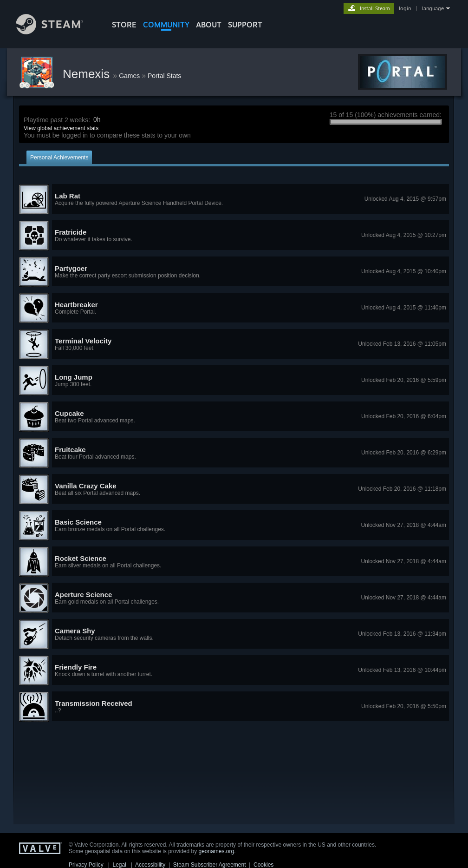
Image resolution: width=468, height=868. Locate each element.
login (405, 8)
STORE (124, 25)
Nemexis (88, 74)
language (433, 8)
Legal (119, 865)
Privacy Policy (86, 865)
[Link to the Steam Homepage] (57, 32)
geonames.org (217, 851)
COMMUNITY (166, 25)
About (209, 25)
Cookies (263, 865)
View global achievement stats (61, 128)
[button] (234, 199)
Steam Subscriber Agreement (210, 865)
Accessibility (150, 865)
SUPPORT (245, 25)
